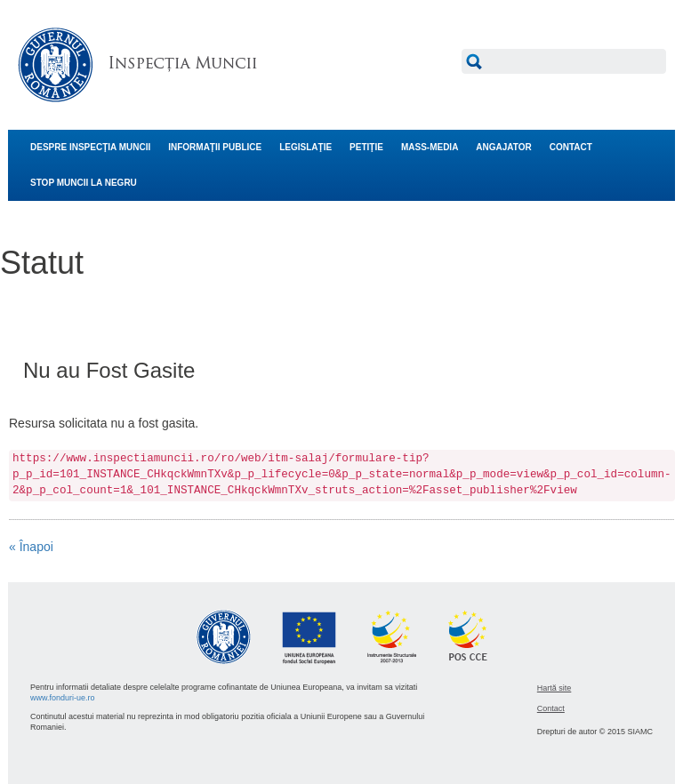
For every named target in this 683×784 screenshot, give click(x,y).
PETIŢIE (366, 147)
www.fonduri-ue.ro (63, 698)
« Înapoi (31, 547)
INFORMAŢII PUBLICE (215, 147)
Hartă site (554, 688)
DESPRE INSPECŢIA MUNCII (90, 147)
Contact (551, 708)
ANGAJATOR (503, 147)
